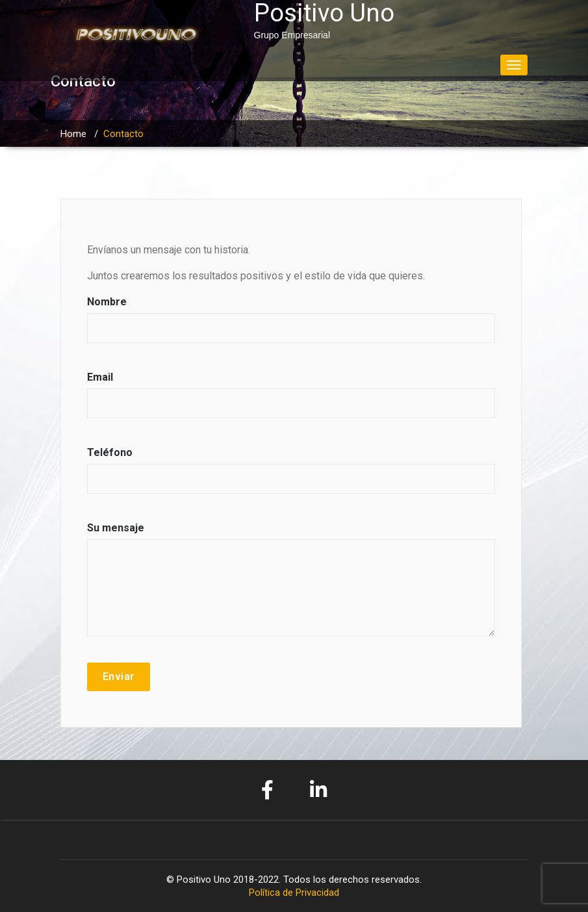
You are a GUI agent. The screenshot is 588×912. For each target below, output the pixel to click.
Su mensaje (291, 586)
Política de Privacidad (294, 893)
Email (291, 401)
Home (73, 134)
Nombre (291, 326)
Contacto (123, 134)
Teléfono (291, 476)
